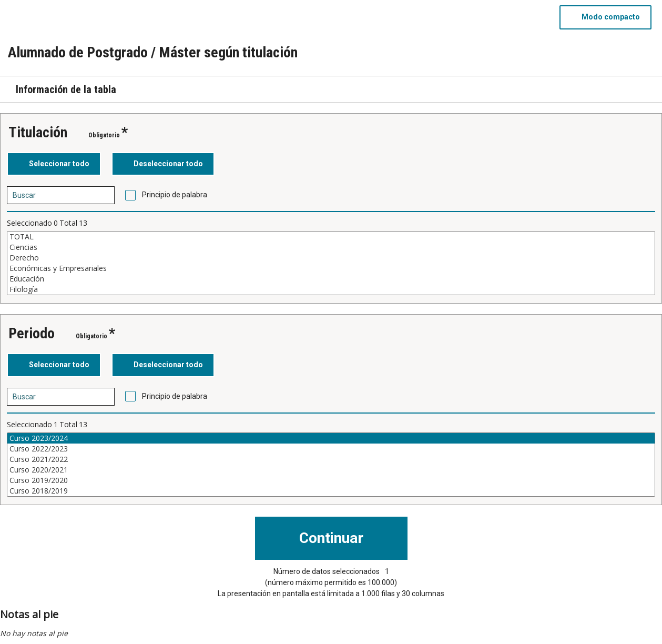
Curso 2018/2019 (331, 491)
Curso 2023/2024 (331, 438)
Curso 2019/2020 (331, 480)
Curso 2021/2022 (331, 459)
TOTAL (331, 237)
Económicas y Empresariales (331, 268)
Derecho (331, 258)
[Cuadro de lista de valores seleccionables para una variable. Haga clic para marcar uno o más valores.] (331, 263)
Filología (331, 289)
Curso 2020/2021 (331, 470)
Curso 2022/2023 (331, 449)
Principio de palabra (175, 195)
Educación (331, 279)
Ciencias (331, 247)
